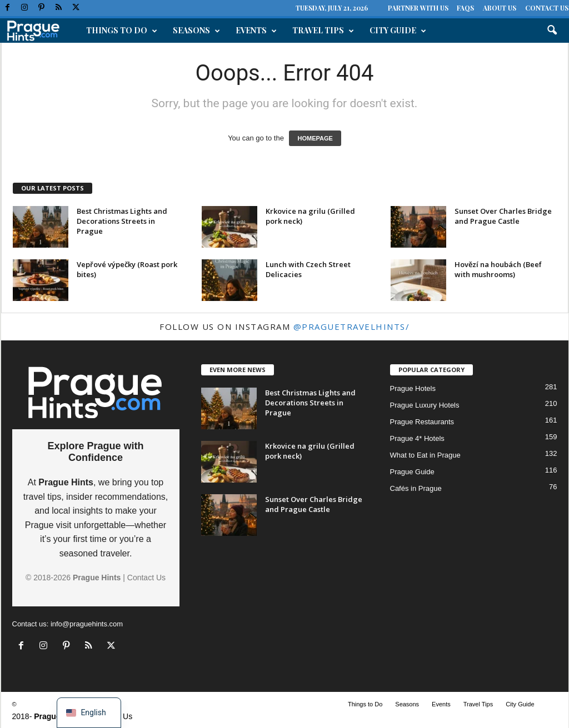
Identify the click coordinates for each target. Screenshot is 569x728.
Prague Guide (412, 472)
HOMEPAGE (315, 138)
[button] (552, 31)
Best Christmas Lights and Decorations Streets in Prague (122, 221)
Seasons (196, 31)
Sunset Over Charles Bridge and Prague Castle (503, 216)
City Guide (398, 31)
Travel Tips (323, 31)
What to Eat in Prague (425, 455)
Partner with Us (418, 8)
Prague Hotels (413, 388)
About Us (500, 8)
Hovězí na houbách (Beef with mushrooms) (498, 269)
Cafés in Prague (416, 488)
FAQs (465, 8)
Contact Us (547, 8)
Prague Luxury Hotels (425, 405)
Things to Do (122, 31)
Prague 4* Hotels (417, 438)
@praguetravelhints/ (352, 327)
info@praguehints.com (87, 624)
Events (256, 31)
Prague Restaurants (422, 422)
